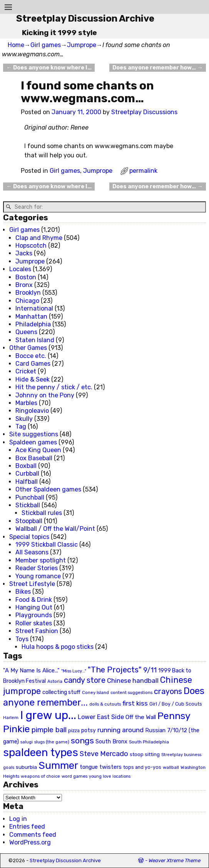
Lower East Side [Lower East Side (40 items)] (101, 717)
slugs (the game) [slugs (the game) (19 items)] (52, 742)
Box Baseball (34, 458)
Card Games (33, 364)
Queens (26, 332)
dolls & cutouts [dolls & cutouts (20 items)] (105, 704)
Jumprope (82, 45)
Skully (24, 419)
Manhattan (31, 317)
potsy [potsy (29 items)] (89, 730)
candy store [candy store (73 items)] (85, 680)
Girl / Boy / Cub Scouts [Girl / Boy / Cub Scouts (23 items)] (176, 704)
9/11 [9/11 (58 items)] (150, 670)
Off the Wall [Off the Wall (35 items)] (141, 717)
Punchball (30, 497)
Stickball (28, 505)
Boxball (26, 466)
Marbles (26, 403)
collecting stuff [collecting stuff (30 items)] (61, 692)
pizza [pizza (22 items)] (74, 731)
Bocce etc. (31, 356)
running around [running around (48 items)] (120, 730)
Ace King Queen (38, 450)
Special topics (29, 537)
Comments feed (33, 835)
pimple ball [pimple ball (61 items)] (49, 730)
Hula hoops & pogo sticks (58, 647)
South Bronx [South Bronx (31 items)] (111, 742)
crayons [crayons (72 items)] (168, 692)
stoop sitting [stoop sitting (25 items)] (145, 754)
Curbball (27, 474)
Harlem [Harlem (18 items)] (11, 718)
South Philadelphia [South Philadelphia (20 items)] (149, 742)
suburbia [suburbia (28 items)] (26, 767)
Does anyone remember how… (157, 68)
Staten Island (35, 340)
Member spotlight (41, 560)
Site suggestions (34, 434)
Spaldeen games (33, 442)
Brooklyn (28, 293)
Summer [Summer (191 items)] (58, 765)
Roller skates (34, 623)
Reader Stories (37, 568)
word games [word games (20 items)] (74, 776)
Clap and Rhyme (39, 238)
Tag (21, 426)
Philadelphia (33, 324)
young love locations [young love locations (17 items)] (110, 776)
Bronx (24, 285)
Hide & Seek (33, 379)
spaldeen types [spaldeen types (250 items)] (41, 752)
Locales (20, 269)
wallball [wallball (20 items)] (171, 767)
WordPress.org (30, 842)
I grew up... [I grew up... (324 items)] (48, 715)
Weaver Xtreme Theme (175, 860)
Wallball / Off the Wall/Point (55, 529)
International (34, 308)
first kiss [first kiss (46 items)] (135, 703)
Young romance (38, 576)
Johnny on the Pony (45, 395)
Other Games (28, 348)
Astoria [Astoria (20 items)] (55, 681)
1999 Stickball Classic (47, 545)
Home (16, 45)
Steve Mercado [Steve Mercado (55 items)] (104, 754)
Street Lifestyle (32, 584)
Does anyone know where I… (49, 68)
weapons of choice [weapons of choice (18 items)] (40, 776)
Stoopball (29, 521)
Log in (18, 819)
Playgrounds (34, 615)
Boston (26, 277)
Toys (22, 639)
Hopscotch (31, 246)
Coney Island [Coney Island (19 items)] (95, 692)
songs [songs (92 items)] (82, 741)
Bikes (23, 592)
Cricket (26, 371)
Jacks (24, 253)
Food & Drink (34, 600)
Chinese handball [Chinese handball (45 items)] (133, 681)
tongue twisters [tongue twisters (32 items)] (101, 767)
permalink (143, 171)
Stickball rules (42, 513)
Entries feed (27, 827)
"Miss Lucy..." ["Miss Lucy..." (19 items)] (74, 671)
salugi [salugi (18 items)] (27, 742)
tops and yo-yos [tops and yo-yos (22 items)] (142, 767)
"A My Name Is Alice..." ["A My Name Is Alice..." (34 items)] (31, 670)
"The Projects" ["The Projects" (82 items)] (115, 670)
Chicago (27, 301)
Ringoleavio (32, 411)
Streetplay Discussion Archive (85, 19)
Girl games (46, 45)
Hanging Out (34, 607)
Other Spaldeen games (48, 489)
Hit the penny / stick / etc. (54, 387)
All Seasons (32, 552)
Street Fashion (37, 631)
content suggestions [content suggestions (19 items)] (131, 692)
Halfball (27, 482)
